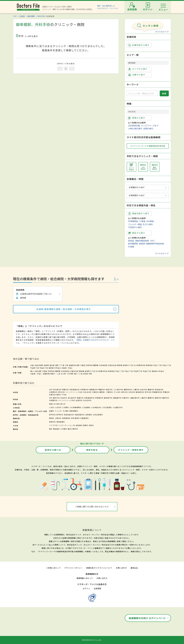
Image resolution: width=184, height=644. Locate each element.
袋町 (78, 365)
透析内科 (124, 392)
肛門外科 (60, 415)
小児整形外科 (118, 407)
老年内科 (148, 392)
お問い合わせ (121, 568)
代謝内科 (96, 392)
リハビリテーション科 (67, 425)
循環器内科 (94, 389)
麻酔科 (86, 425)
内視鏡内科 (53, 392)
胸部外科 (158, 398)
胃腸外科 (80, 398)
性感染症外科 (80, 415)
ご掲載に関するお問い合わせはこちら (92, 507)
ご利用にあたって (53, 568)
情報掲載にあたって (85, 578)
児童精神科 (85, 418)
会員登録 (98, 588)
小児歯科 (64, 429)
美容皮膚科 (61, 422)
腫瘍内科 (151, 389)
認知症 (131, 241)
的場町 (41, 365)
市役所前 (89, 365)
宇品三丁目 (167, 365)
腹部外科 (166, 398)
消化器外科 (72, 398)
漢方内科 (62, 392)
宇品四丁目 (35, 368)
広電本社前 (112, 365)
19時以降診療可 (135, 129)
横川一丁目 (78, 374)
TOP (15, 16)
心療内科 (58, 418)
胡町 (57, 365)
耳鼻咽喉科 (74, 411)
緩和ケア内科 (62, 395)
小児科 (52, 407)
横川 (32, 371)
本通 (36, 365)
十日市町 (70, 374)
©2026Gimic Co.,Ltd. (92, 640)
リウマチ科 (53, 425)
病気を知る (92, 450)
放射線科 (79, 425)
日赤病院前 (103, 365)
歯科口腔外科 (73, 429)
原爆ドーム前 (55, 374)
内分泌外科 (87, 400)
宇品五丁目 (44, 368)
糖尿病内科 (128, 389)
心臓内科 (136, 389)
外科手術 (41, 16)
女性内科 (132, 392)
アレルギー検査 (135, 224)
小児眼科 (65, 407)
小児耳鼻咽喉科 (75, 407)
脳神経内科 (140, 392)
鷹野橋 (96, 365)
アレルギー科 (60, 411)
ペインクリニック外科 (67, 400)
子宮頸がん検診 (135, 227)
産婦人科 (52, 404)
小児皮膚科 (86, 407)
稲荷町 (47, 365)
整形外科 (56, 398)
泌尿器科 (89, 415)
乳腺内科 (52, 395)
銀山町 (52, 365)
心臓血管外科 (135, 398)
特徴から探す (137, 118)
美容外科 (52, 422)
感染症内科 (159, 389)
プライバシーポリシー (74, 568)
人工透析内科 (118, 389)
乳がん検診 (148, 224)
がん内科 (117, 392)
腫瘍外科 (151, 398)
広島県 (22, 16)
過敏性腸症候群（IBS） (146, 241)
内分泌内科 (87, 392)
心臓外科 (144, 398)
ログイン (86, 588)
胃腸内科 (65, 389)
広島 (32, 365)
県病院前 (149, 365)
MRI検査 (150, 221)
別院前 (86, 374)
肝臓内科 (166, 392)
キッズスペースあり (150, 126)
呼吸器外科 (99, 398)
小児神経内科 (96, 407)
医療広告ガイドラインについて (99, 568)
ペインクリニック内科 (74, 392)
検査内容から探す (139, 213)
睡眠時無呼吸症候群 (155, 244)
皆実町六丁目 (128, 365)
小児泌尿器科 (107, 407)
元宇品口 (58, 368)
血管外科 (79, 400)
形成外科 (64, 398)
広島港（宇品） (67, 368)
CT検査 (142, 221)
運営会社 (134, 568)
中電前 (83, 365)
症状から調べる (53, 450)
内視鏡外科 (53, 400)
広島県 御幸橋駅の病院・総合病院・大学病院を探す (64, 309)
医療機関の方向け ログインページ (147, 618)
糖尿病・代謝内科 (106, 392)
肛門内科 (52, 415)
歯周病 (142, 244)
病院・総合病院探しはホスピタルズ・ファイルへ (108, 7)
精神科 (52, 418)
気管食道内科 (75, 389)
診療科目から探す (139, 45)
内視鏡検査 (133, 221)
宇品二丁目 (158, 365)
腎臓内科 (102, 389)
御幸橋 (120, 365)
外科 (51, 398)
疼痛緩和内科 (157, 392)
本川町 (63, 374)
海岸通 (51, 368)
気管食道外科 (89, 398)
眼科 (67, 411)
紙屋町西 (46, 374)
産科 (58, 404)
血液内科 (144, 389)
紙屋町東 (72, 365)
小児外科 (58, 407)
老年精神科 (75, 418)
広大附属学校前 (140, 365)
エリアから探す (138, 69)
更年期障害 (133, 244)
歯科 (51, 429)
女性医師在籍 (134, 126)
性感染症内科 (69, 415)
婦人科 (63, 404)
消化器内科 (57, 389)
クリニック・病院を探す (131, 450)
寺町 (90, 374)
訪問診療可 (148, 129)
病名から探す (137, 233)
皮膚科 (52, 411)
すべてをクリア (162, 32)
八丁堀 (62, 365)
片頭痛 (131, 247)
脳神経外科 (108, 398)
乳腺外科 (126, 398)
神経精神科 (66, 418)
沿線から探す (137, 75)
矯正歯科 (56, 429)
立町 (67, 365)
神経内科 (109, 389)
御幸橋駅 (31, 16)
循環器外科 (117, 398)
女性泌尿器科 (98, 415)
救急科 (91, 425)
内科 (51, 389)
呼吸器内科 (85, 389)
